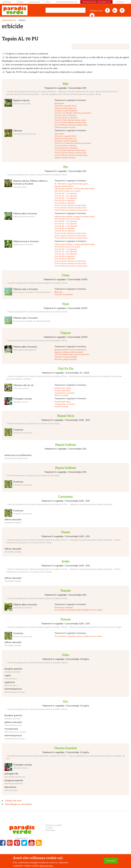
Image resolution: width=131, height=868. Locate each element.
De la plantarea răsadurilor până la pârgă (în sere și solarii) (78, 610)
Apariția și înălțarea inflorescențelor (69, 352)
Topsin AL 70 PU (20, 39)
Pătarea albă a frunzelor (25, 215)
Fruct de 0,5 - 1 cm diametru (66, 193)
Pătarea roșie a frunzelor (32, 291)
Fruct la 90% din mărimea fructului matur (71, 125)
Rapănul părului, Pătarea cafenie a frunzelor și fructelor (30, 184)
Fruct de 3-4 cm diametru (65, 201)
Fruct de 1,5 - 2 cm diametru (66, 196)
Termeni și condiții (54, 825)
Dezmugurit (59, 103)
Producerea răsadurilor (64, 608)
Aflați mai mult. (46, 866)
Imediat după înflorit (63, 391)
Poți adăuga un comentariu (19, 804)
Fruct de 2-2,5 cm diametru (65, 115)
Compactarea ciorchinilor (65, 393)
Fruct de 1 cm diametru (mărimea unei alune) (73, 113)
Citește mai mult (13, 801)
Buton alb (58, 292)
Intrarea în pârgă (61, 395)
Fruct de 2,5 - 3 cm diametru (66, 198)
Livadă (20, 2)
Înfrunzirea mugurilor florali (65, 106)
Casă (48, 2)
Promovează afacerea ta (96, 2)
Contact (120, 2)
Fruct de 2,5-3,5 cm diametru (66, 118)
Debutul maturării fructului (65, 127)
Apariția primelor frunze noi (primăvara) (70, 350)
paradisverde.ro (9, 20)
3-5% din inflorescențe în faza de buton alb (72, 354)
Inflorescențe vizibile (63, 388)
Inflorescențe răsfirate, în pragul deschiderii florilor (75, 189)
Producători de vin (67, 2)
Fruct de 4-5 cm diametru (65, 203)
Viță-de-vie (34, 2)
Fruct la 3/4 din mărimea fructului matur (71, 123)
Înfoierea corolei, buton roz (65, 108)
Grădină (7, 2)
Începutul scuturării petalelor (66, 111)
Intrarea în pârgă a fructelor (66, 359)
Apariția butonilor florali (64, 186)
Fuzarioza (23, 431)
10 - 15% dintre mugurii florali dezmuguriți (71, 184)
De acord (111, 861)
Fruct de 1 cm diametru (64, 295)
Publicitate (50, 830)
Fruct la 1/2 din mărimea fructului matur (70, 120)
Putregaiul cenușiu (23, 766)
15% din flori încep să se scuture (67, 191)
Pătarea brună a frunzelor (26, 243)
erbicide (22, 20)
